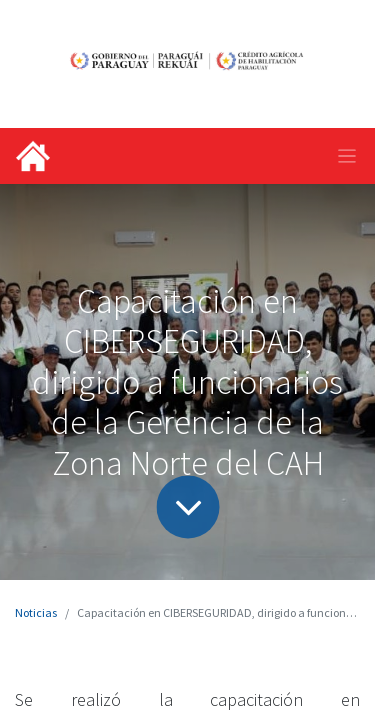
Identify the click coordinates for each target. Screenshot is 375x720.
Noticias (36, 612)
